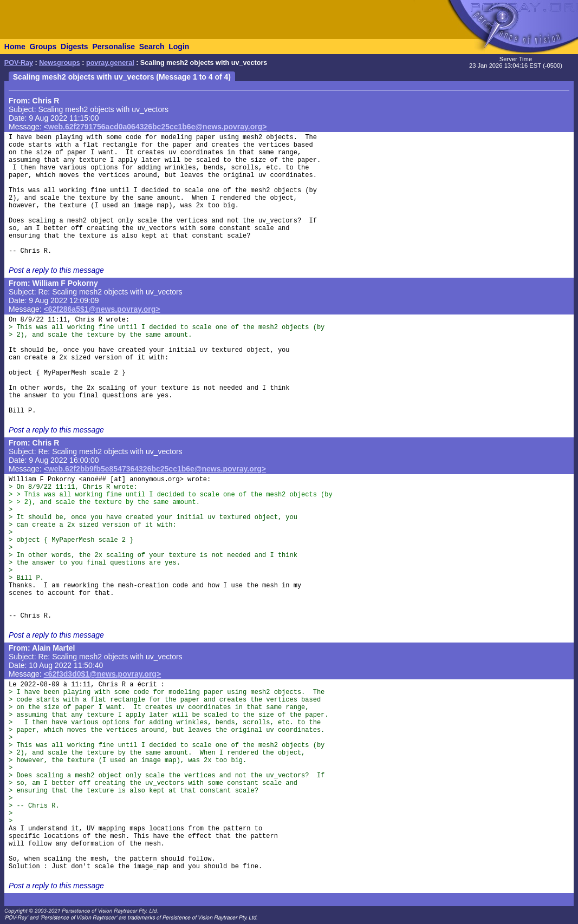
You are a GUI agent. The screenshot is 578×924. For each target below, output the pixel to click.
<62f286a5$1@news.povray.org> (102, 309)
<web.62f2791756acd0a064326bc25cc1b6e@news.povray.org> (155, 127)
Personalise (113, 47)
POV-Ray (19, 63)
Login (179, 47)
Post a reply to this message (56, 270)
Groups (43, 47)
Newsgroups (60, 63)
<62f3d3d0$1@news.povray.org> (103, 674)
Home (15, 47)
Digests (74, 47)
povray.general (110, 63)
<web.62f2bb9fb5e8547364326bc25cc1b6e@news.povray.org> (155, 469)
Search (152, 47)
